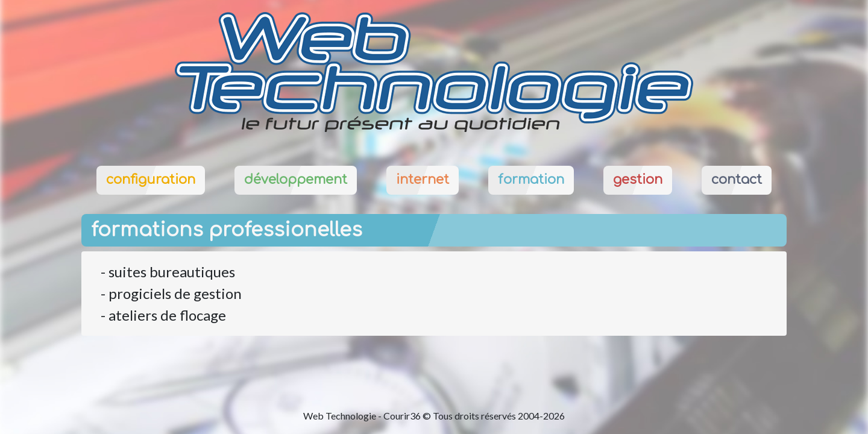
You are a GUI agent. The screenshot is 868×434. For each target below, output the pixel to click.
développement (296, 180)
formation (531, 180)
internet (423, 180)
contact (737, 180)
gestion (638, 180)
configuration (151, 180)
